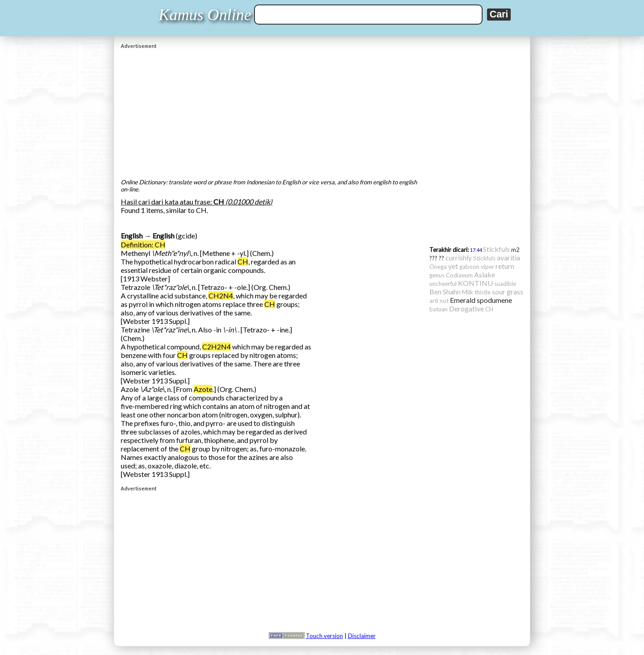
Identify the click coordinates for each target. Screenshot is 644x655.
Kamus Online (205, 15)
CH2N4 (221, 296)
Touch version (324, 636)
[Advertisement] (322, 111)
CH (243, 262)
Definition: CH (143, 245)
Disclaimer (362, 636)
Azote (203, 389)
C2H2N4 (216, 347)
